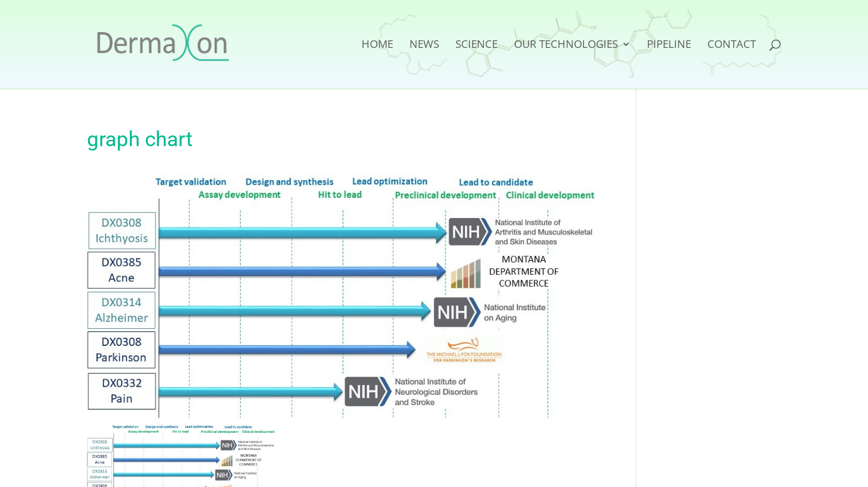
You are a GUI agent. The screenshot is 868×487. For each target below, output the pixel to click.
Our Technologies (566, 45)
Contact (732, 45)
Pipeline (669, 45)
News (424, 45)
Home (377, 45)
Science (477, 45)
